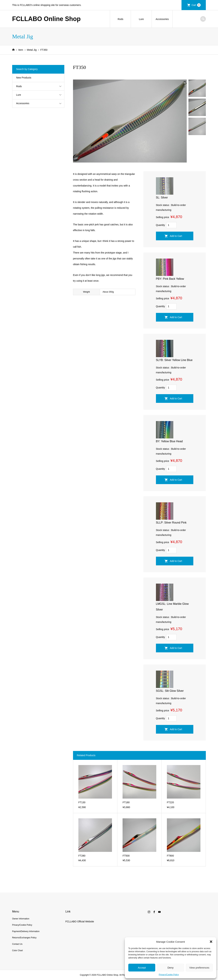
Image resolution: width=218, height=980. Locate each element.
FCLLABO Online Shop (46, 19)
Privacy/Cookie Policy (169, 975)
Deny (170, 968)
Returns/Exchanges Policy (24, 938)
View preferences (199, 968)
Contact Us (17, 944)
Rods (121, 19)
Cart (196, 5)
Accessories (162, 19)
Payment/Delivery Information (26, 931)
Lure (141, 19)
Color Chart (17, 950)
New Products (24, 78)
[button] (211, 942)
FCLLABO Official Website (80, 921)
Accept (142, 968)
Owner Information (21, 919)
